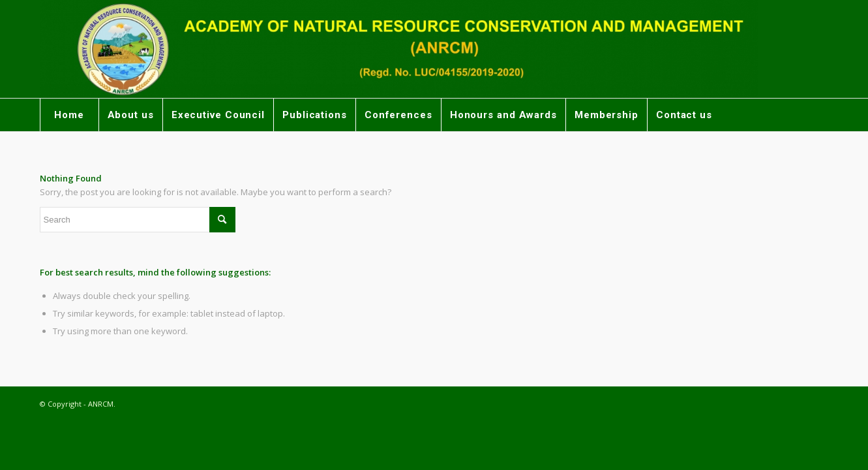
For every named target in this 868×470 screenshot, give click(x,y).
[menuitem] (69, 115)
